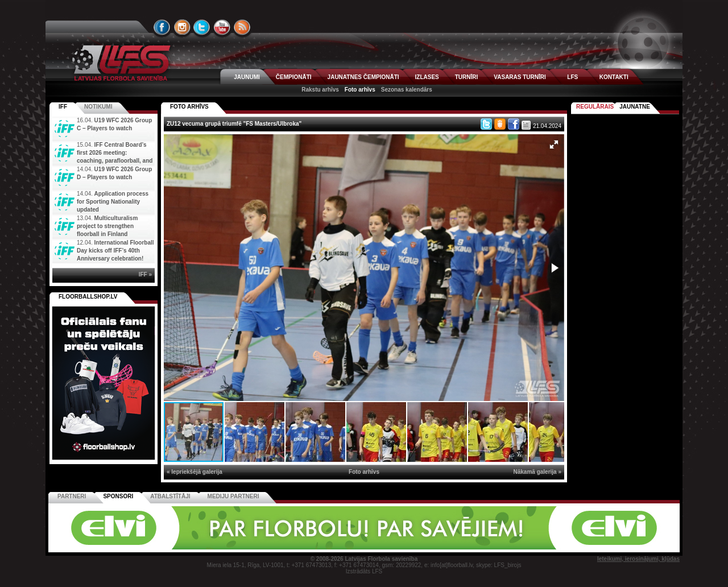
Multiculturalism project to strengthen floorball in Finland (107, 226)
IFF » (145, 274)
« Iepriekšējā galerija (195, 472)
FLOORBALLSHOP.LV (88, 297)
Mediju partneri (233, 496)
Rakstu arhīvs (320, 90)
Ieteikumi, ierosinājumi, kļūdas (638, 559)
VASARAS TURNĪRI (520, 77)
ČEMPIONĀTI (294, 77)
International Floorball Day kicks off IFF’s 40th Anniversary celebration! (115, 251)
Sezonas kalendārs (407, 90)
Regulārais (595, 107)
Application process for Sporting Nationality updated (113, 202)
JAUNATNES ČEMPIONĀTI (363, 77)
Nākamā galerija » (538, 472)
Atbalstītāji (170, 496)
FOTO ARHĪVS (189, 107)
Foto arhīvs (360, 90)
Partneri (72, 496)
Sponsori (118, 496)
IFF (63, 107)
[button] (554, 144)
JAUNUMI (247, 77)
